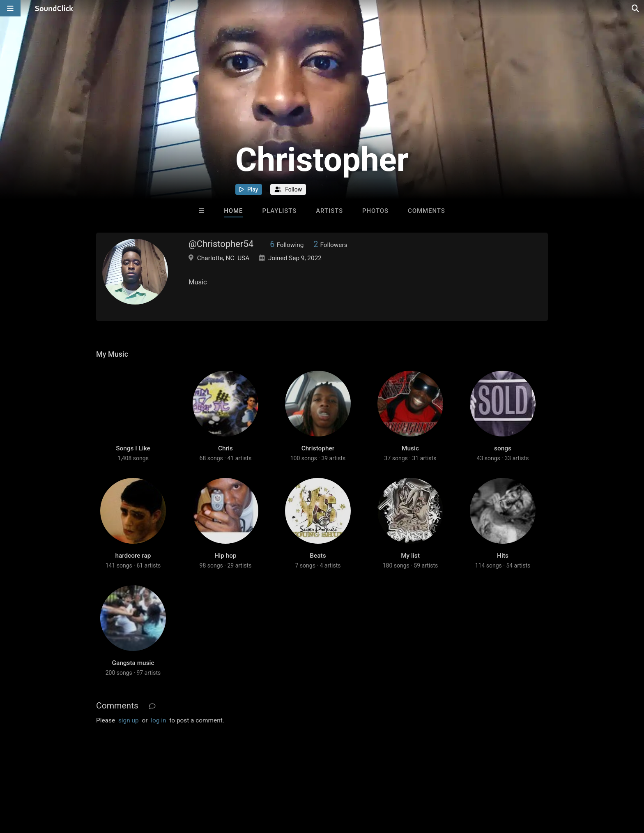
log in (158, 720)
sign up (129, 720)
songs (503, 448)
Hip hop (225, 556)
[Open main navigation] (10, 8)
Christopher (318, 448)
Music (410, 448)
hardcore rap (133, 556)
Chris (225, 448)
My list (410, 556)
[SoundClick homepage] (54, 8)
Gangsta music (133, 663)
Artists (329, 211)
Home (233, 211)
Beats (318, 556)
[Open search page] (636, 8)
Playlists (280, 211)
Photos (375, 211)
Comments (427, 211)
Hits (503, 556)
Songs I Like (133, 448)
